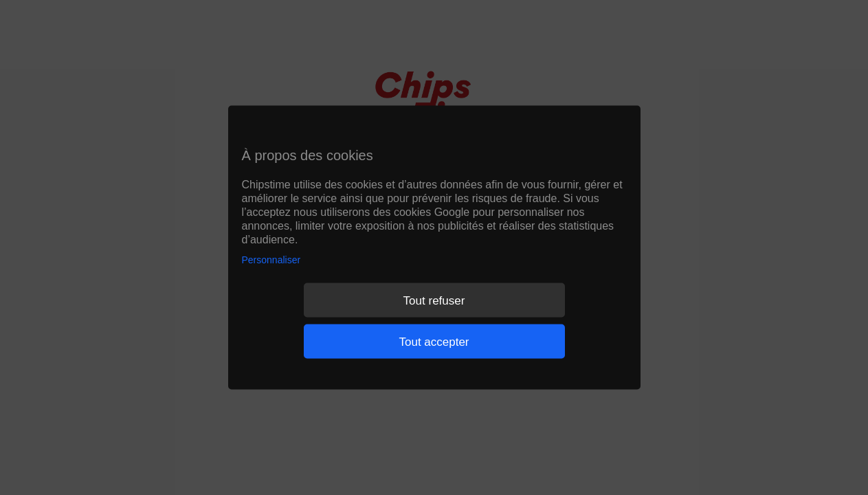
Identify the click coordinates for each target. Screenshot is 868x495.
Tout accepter (434, 341)
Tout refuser (434, 300)
